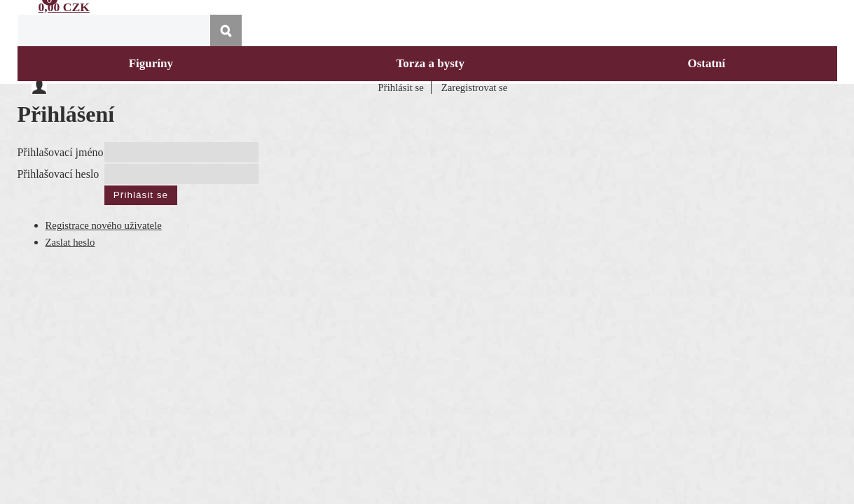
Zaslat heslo (70, 238)
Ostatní (706, 63)
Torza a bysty (430, 63)
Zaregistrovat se (475, 87)
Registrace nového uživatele (104, 221)
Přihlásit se (401, 87)
